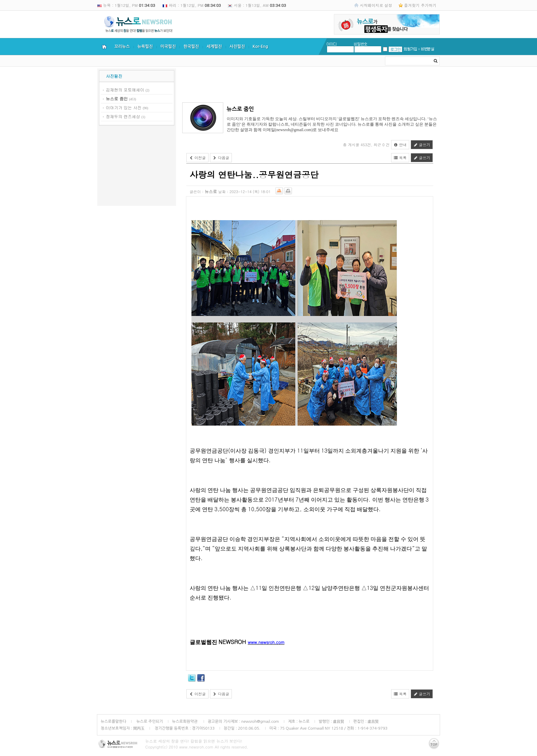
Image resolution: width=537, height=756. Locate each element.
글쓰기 (422, 145)
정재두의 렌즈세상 (123, 116)
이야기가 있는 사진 (124, 107)
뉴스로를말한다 (114, 721)
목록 (400, 158)
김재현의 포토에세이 (125, 90)
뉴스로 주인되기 (149, 721)
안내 (400, 145)
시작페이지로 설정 (376, 5)
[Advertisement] (137, 167)
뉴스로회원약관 (185, 721)
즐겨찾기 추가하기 (420, 5)
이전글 (197, 158)
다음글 (221, 158)
